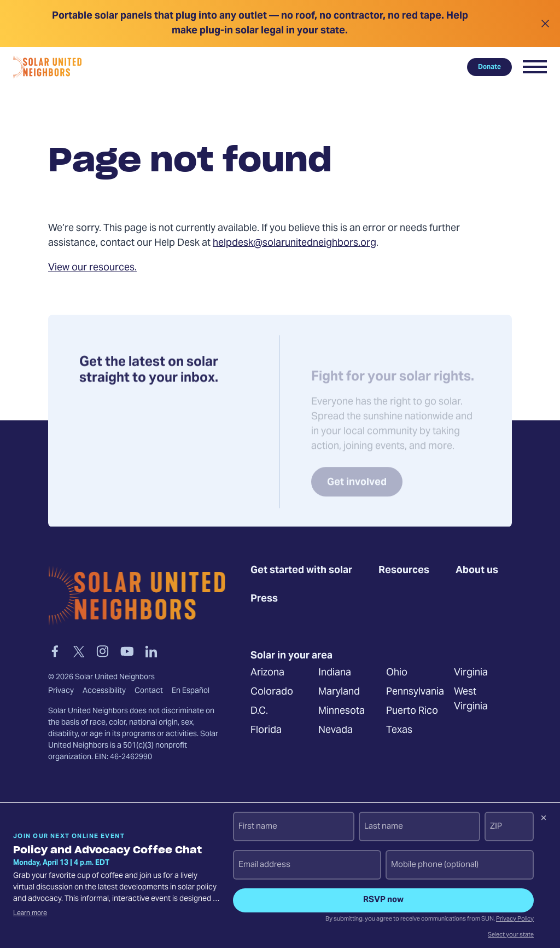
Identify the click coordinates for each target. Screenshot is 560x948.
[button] (535, 67)
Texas (399, 731)
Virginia (471, 674)
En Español (191, 691)
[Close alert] (545, 24)
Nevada (336, 731)
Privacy (61, 691)
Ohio (397, 674)
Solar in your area (291, 656)
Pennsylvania (415, 693)
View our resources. (92, 268)
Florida (266, 731)
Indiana (335, 674)
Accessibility (104, 691)
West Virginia (471, 700)
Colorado (272, 693)
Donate (489, 67)
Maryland (339, 693)
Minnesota (342, 712)
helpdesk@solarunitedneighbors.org (294, 243)
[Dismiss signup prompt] (544, 819)
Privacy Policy (515, 919)
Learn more (30, 914)
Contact (149, 691)
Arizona (267, 674)
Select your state (511, 935)
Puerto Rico (412, 712)
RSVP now (383, 900)
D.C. (259, 712)
